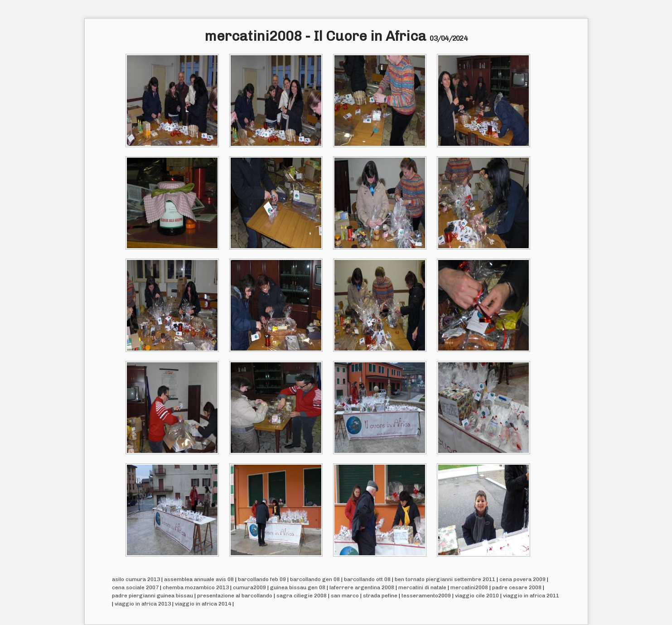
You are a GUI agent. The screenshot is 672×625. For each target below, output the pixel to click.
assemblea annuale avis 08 (199, 579)
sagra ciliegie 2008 (302, 596)
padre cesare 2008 (517, 587)
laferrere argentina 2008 (362, 587)
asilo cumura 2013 (136, 579)
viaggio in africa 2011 (531, 596)
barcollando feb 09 (262, 579)
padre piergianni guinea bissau (152, 596)
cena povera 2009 (522, 579)
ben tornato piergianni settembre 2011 (445, 579)
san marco (345, 596)
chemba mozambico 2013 (196, 587)
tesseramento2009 (426, 596)
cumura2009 (249, 587)
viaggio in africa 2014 (203, 604)
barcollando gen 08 (315, 579)
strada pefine (380, 596)
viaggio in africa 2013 (143, 604)
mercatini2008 (469, 587)
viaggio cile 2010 (477, 596)
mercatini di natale (422, 587)
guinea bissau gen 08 (298, 587)
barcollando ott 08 (367, 579)
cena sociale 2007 (135, 587)
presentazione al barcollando (235, 596)
